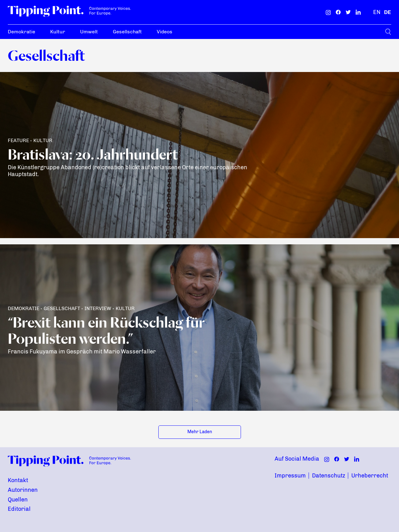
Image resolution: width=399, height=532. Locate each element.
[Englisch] (377, 12)
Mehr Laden (200, 432)
